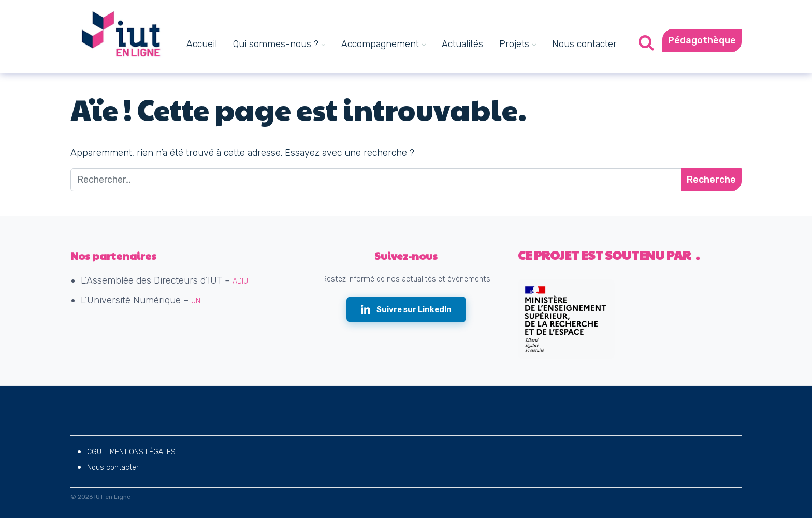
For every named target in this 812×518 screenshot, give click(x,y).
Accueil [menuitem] (202, 44)
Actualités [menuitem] (462, 44)
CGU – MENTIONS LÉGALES (131, 452)
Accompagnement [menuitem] (380, 44)
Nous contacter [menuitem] (584, 44)
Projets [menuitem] (514, 44)
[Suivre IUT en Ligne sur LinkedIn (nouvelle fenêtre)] (406, 310)
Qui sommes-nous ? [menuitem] (276, 44)
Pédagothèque (702, 40)
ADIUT (242, 281)
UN (196, 301)
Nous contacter (113, 468)
